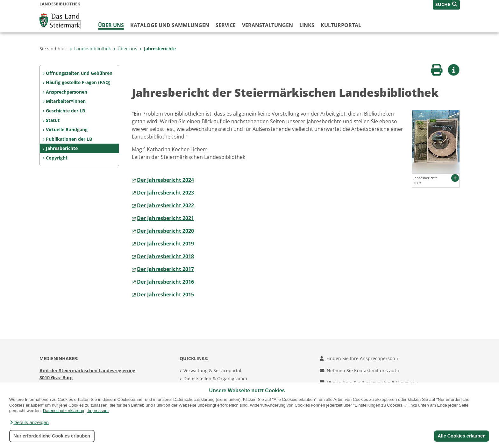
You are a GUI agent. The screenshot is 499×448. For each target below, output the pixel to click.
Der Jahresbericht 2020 (165, 231)
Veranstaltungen (267, 25)
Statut (53, 120)
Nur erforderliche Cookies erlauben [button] (52, 436)
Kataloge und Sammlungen (170, 25)
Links (307, 25)
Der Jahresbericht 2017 (165, 269)
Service (226, 25)
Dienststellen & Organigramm (215, 378)
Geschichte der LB (65, 111)
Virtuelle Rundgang (67, 129)
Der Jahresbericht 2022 (165, 205)
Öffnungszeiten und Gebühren (79, 73)
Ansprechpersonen (67, 92)
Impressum (98, 411)
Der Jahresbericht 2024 (165, 180)
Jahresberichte (158, 49)
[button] (29, 423)
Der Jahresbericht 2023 (165, 193)
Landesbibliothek (90, 49)
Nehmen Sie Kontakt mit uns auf (360, 370)
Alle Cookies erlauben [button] (461, 436)
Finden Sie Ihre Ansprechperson (359, 358)
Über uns (111, 25)
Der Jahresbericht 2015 (165, 295)
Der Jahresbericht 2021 (165, 218)
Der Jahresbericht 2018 (165, 256)
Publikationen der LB (69, 139)
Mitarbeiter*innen (66, 101)
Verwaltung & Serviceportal (212, 370)
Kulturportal (341, 25)
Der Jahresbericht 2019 (165, 244)
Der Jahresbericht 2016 (165, 282)
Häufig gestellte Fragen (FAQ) (78, 82)
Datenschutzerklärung (64, 411)
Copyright (57, 158)
